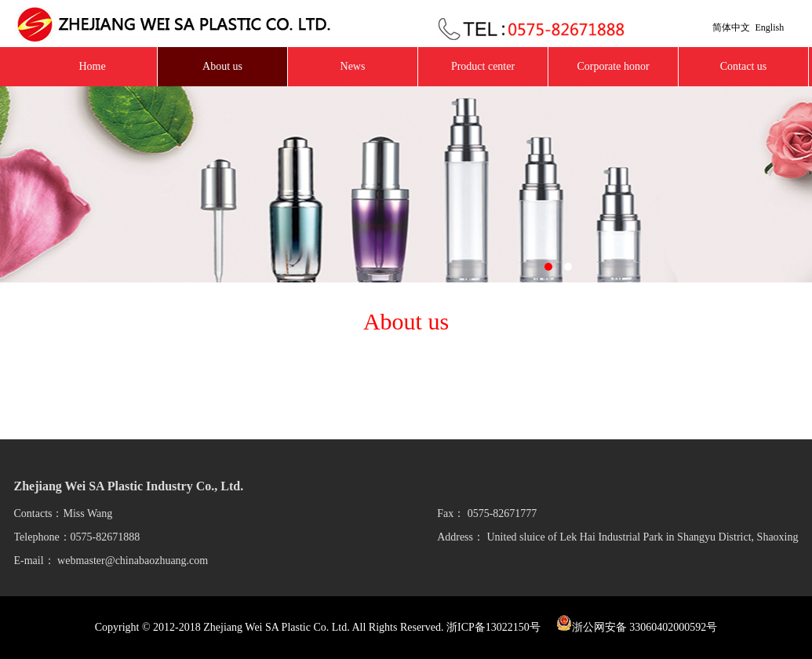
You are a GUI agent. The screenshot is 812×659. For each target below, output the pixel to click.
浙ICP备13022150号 (493, 627)
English (770, 27)
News (353, 66)
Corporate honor (613, 66)
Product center (483, 66)
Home (92, 66)
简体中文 (731, 27)
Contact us (744, 66)
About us (222, 66)
